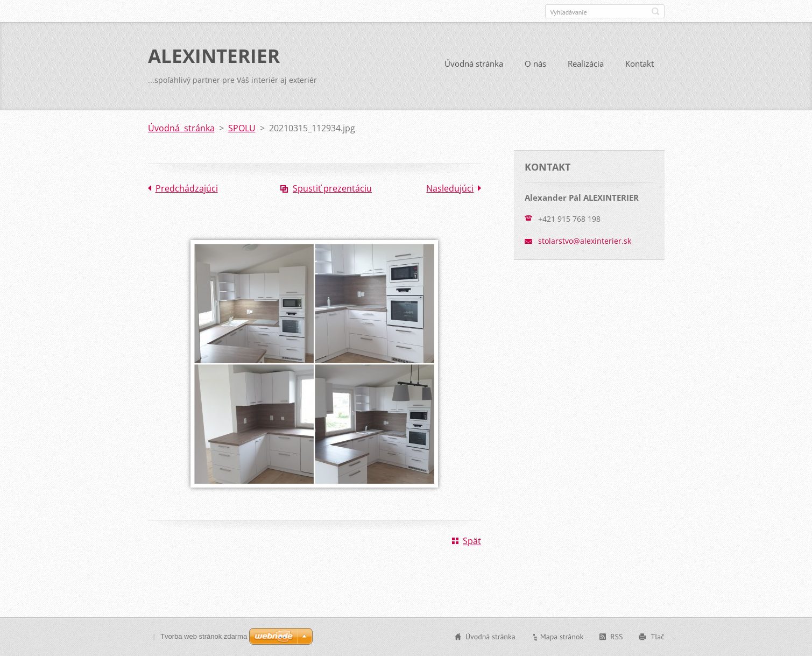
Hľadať (655, 11)
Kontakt (640, 64)
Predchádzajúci (187, 188)
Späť (472, 541)
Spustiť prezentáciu (332, 188)
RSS (616, 637)
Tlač (657, 637)
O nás (535, 64)
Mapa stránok (562, 637)
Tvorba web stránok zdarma (204, 636)
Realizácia (586, 64)
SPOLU (242, 128)
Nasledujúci (450, 188)
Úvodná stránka (474, 64)
